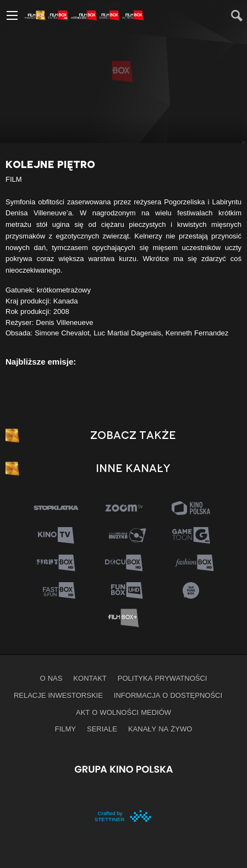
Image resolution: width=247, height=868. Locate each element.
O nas (51, 678)
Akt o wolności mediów (123, 712)
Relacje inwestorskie (58, 695)
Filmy (65, 729)
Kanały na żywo (160, 729)
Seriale (102, 729)
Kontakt (90, 678)
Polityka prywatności (163, 678)
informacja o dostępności (168, 695)
